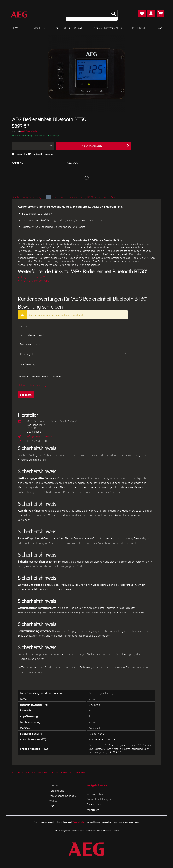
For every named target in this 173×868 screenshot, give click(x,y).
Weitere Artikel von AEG (33, 280)
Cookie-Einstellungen (99, 799)
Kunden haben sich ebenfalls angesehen (61, 772)
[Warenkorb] (161, 14)
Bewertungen (40, 197)
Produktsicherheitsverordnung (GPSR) (74, 197)
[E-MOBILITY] (38, 28)
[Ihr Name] (73, 326)
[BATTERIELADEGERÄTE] (70, 28)
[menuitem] (92, 15)
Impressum (93, 810)
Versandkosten (79, 822)
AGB (52, 806)
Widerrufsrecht (58, 801)
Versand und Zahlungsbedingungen (63, 793)
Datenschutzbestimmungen (34, 385)
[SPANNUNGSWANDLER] (108, 28)
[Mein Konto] (151, 14)
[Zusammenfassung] (73, 344)
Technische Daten (107, 197)
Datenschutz (94, 804)
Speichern (26, 395)
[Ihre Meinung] (73, 366)
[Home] (17, 28)
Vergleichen (20, 154)
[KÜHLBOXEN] (140, 28)
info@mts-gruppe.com (39, 436)
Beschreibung (20, 197)
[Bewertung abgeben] (73, 354)
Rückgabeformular (97, 785)
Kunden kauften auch (24, 772)
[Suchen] (114, 14)
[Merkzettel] (142, 14)
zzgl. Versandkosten (30, 131)
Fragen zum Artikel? (31, 277)
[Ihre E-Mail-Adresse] (73, 335)
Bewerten (47, 154)
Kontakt (54, 785)
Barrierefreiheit (95, 794)
